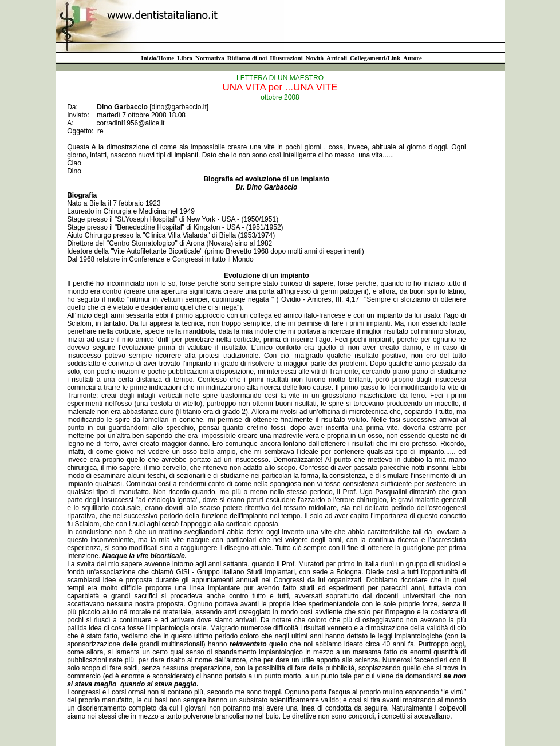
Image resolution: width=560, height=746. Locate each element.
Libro (185, 58)
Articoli (337, 58)
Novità (315, 58)
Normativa (210, 58)
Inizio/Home (157, 58)
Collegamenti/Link (375, 58)
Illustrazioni (286, 58)
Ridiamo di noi (247, 58)
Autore (413, 58)
